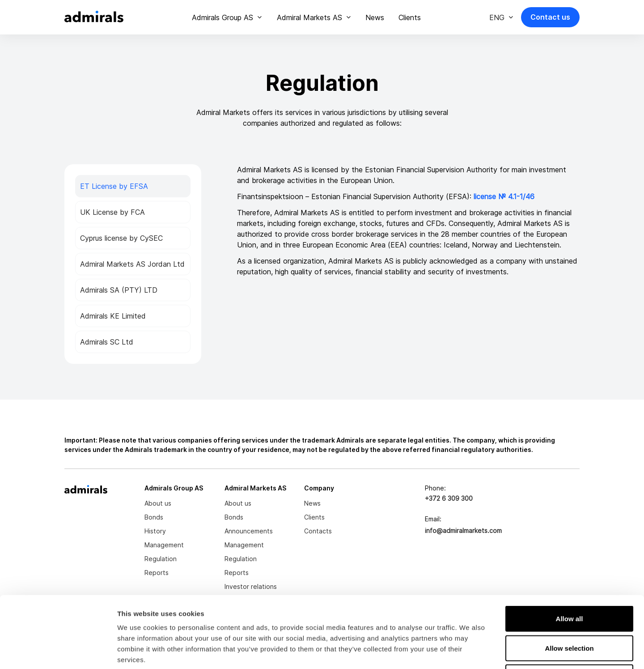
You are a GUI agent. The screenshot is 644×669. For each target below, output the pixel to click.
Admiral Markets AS (309, 17)
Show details (469, 651)
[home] (94, 17)
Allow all (570, 552)
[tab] (133, 186)
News (375, 17)
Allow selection (569, 581)
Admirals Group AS (222, 17)
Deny (570, 610)
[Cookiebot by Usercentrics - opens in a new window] (58, 652)
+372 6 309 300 (449, 498)
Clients (410, 17)
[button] (227, 17)
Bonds (154, 517)
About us (158, 503)
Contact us (550, 17)
